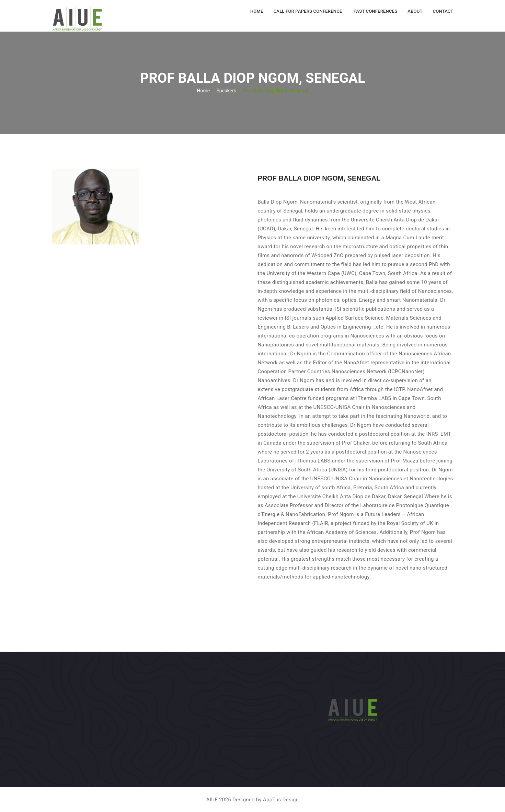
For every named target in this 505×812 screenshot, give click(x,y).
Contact (443, 11)
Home (257, 11)
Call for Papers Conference (308, 11)
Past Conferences (375, 11)
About (415, 11)
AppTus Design (281, 800)
